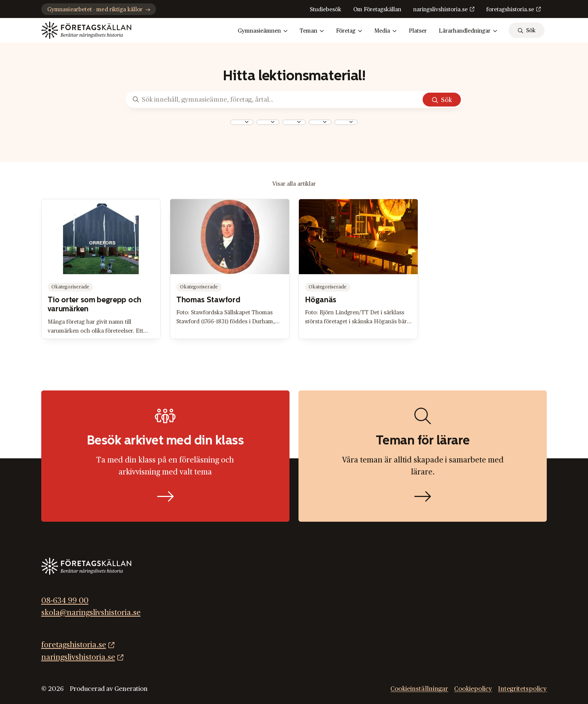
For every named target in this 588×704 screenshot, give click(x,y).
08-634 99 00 (65, 601)
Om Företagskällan (377, 10)
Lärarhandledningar (468, 31)
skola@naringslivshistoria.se (91, 613)
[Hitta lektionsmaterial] (423, 456)
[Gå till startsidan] (86, 30)
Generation (131, 689)
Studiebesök (325, 10)
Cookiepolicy (473, 689)
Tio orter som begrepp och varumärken (94, 305)
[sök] (526, 30)
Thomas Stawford (208, 300)
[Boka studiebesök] (165, 456)
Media (385, 31)
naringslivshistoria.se (440, 10)
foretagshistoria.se (510, 10)
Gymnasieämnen (263, 31)
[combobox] (242, 122)
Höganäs (321, 300)
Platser (418, 31)
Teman (312, 31)
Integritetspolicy (522, 689)
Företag (349, 31)
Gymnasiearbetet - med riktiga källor (99, 10)
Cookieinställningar (419, 689)
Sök (446, 100)
